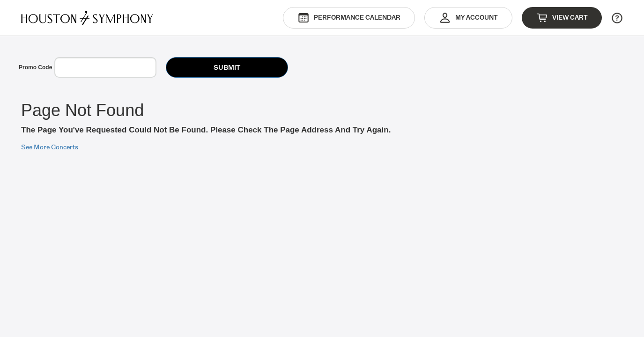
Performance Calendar (349, 18)
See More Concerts (50, 147)
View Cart (562, 18)
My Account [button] (468, 18)
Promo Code (35, 67)
